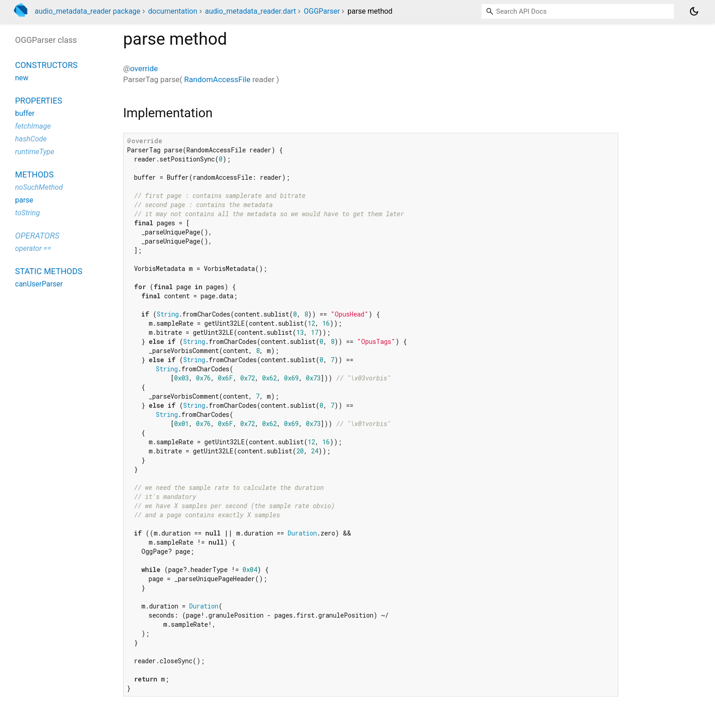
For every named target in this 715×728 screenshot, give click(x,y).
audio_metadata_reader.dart (250, 11)
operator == (33, 248)
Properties (39, 101)
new (22, 78)
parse (24, 200)
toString (27, 213)
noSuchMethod (39, 187)
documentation (173, 11)
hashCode (31, 139)
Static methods (49, 271)
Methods (34, 174)
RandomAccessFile (217, 79)
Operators (37, 236)
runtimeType (35, 152)
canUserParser (39, 284)
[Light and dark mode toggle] (694, 11)
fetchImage (33, 126)
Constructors (46, 65)
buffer (25, 113)
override (144, 68)
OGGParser (322, 11)
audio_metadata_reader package (88, 11)
